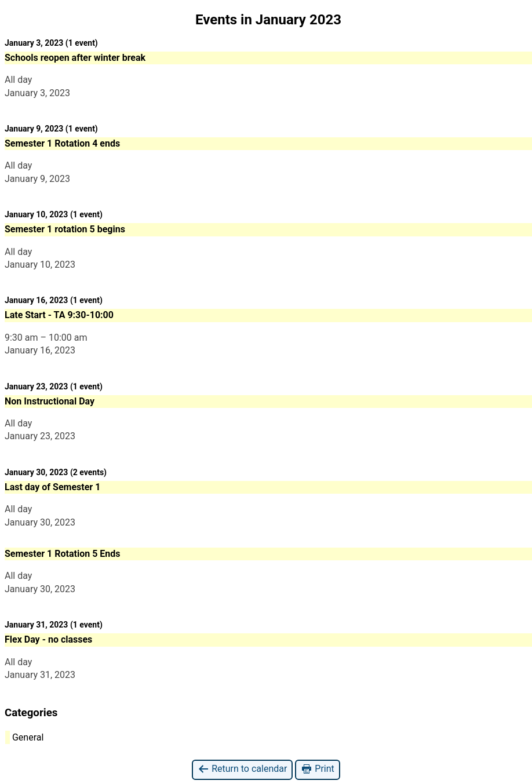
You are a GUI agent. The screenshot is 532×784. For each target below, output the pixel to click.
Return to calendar (242, 769)
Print (317, 769)
